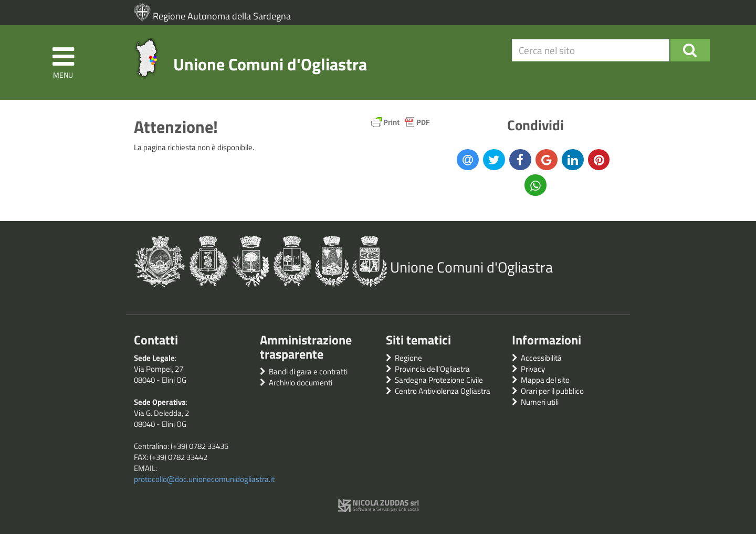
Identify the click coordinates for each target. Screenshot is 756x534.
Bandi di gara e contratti (308, 371)
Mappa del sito (545, 380)
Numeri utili (540, 402)
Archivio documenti (301, 383)
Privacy (533, 369)
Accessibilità (541, 358)
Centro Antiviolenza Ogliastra (443, 391)
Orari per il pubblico (552, 391)
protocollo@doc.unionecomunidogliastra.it (204, 479)
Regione (408, 358)
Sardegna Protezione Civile (439, 380)
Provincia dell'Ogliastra (432, 369)
